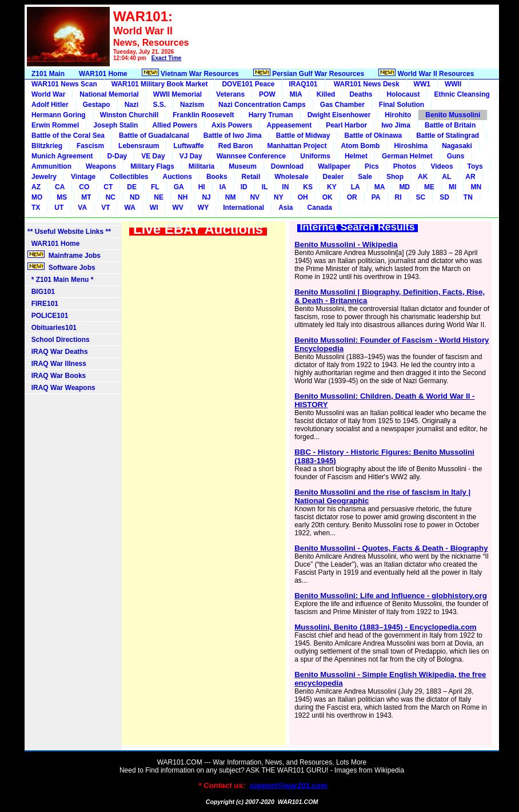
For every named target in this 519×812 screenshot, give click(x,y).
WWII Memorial (177, 94)
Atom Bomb (360, 146)
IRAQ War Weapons (61, 388)
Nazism (192, 105)
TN (468, 197)
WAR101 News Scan (64, 84)
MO (37, 197)
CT (108, 187)
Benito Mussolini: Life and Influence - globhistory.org (391, 596)
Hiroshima (411, 146)
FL (155, 187)
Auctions (177, 177)
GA (179, 187)
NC (111, 197)
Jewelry (44, 177)
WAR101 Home (103, 74)
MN (476, 187)
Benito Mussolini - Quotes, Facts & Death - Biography (391, 548)
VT (105, 208)
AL (446, 177)
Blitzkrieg (47, 146)
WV (177, 208)
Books (217, 177)
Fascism (90, 146)
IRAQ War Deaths (58, 352)
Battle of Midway (303, 136)
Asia (286, 208)
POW (267, 94)
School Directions (59, 340)
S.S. (159, 105)
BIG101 (41, 292)
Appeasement (289, 125)
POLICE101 (48, 316)
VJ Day (191, 156)
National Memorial (109, 94)
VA (82, 208)
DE (132, 187)
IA (223, 187)
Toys (475, 166)
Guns (456, 156)
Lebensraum (139, 146)
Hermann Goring (59, 115)
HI (202, 187)
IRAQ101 (304, 84)
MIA (296, 94)
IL (265, 187)
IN (285, 187)
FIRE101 (43, 304)
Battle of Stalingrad (448, 136)
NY (279, 197)
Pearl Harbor (346, 125)
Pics (372, 166)
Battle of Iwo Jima (233, 136)
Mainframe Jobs (65, 255)
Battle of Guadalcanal (154, 136)
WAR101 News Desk (366, 84)
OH (303, 197)
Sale (365, 177)
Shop (395, 177)
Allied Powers (175, 125)
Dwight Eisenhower (339, 115)
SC (421, 197)
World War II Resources (426, 73)
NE (159, 197)
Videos (442, 166)
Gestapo (97, 105)
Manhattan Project (297, 146)
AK (423, 177)
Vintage (83, 177)
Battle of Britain (450, 125)
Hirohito (398, 115)
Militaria (201, 166)
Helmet (356, 156)
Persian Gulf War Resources (309, 73)
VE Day (153, 156)
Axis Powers (232, 125)
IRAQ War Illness (57, 364)
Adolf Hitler (50, 105)
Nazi (132, 105)
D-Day (117, 156)
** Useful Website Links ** (69, 232)
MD (404, 187)
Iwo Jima (396, 125)
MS (62, 197)
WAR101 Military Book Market (160, 84)
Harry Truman (271, 115)
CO (84, 187)
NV (255, 197)
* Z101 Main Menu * (60, 280)
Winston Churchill (129, 115)
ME (429, 187)
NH (183, 197)
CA (60, 187)
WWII (453, 84)
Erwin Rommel (55, 125)
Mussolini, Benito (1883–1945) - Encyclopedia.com (386, 627)
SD (444, 197)
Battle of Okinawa (373, 136)
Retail (251, 177)
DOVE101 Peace (248, 84)
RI (398, 197)
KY (332, 187)
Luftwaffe (188, 146)
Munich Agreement (62, 156)
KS (308, 187)
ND (135, 197)
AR (470, 177)
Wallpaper (334, 166)
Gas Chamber (342, 105)
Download (287, 166)
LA (356, 187)
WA (129, 208)
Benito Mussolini (453, 115)
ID (244, 187)
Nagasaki (457, 146)
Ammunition (51, 166)
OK (328, 197)
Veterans (230, 94)
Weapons (101, 166)
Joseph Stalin (115, 125)
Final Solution (402, 105)
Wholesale (291, 177)
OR (352, 197)
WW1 (422, 84)
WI (154, 208)
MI (452, 187)
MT (86, 197)
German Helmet (407, 156)
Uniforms (315, 156)
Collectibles (129, 177)
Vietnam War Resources (190, 73)
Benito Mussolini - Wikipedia (346, 244)
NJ (206, 197)
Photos (405, 166)
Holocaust (403, 94)
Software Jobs (62, 267)
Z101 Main (48, 74)
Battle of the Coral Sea (68, 136)
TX (36, 208)
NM (231, 197)
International (243, 208)
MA (380, 187)
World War (48, 94)
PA (376, 197)
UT (59, 208)
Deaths (361, 94)
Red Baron (236, 146)
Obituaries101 (52, 328)
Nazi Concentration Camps (262, 105)
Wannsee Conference (251, 156)
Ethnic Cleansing (462, 94)
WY (203, 208)
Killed (326, 94)
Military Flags (152, 166)
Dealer (334, 177)
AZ (36, 187)
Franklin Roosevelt (203, 115)
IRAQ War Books (57, 376)
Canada (320, 208)
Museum (243, 166)
